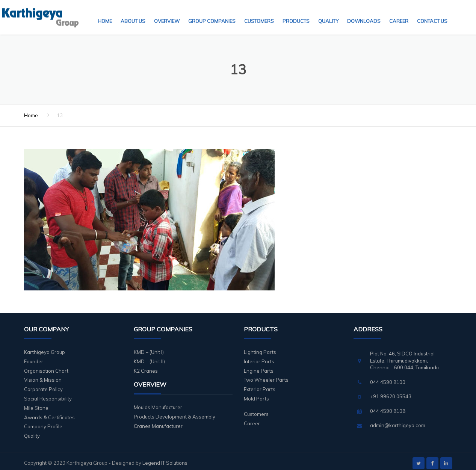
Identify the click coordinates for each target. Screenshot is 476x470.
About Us (133, 13)
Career (399, 13)
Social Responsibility (48, 394)
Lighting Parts (260, 348)
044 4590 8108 (388, 407)
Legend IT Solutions (165, 458)
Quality (328, 13)
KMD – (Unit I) (149, 348)
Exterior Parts (260, 385)
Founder (34, 357)
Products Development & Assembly (175, 412)
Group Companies (212, 13)
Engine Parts (259, 366)
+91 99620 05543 (391, 392)
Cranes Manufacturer (158, 422)
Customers (259, 13)
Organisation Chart (46, 366)
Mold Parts (256, 394)
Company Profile (43, 422)
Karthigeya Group (45, 348)
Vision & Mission (43, 375)
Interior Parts (259, 357)
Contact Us (432, 13)
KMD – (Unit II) (149, 357)
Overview (167, 13)
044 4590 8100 (388, 378)
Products (296, 13)
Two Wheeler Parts (266, 375)
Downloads (364, 13)
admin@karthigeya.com (398, 421)
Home (105, 13)
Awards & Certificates (49, 413)
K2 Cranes (146, 366)
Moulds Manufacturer (158, 403)
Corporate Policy (43, 385)
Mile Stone (36, 404)
